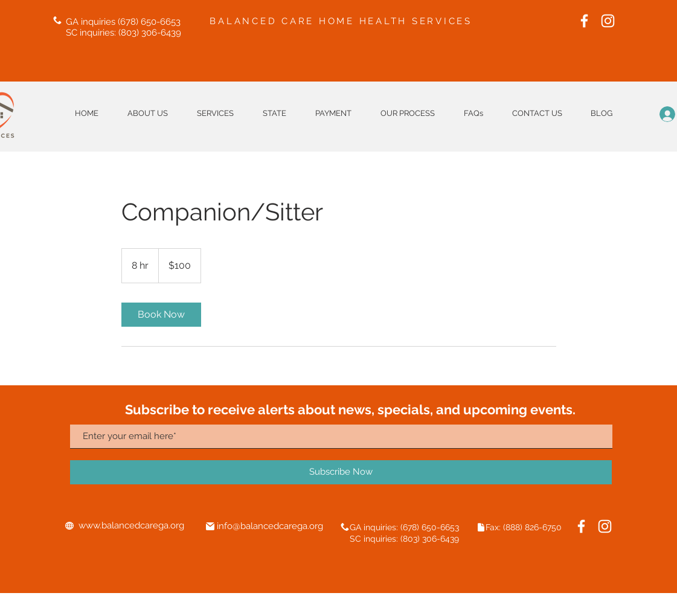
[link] (161, 315)
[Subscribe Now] (341, 472)
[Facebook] (584, 21)
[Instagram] (608, 21)
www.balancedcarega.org (131, 525)
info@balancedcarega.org (270, 526)
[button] (274, 113)
